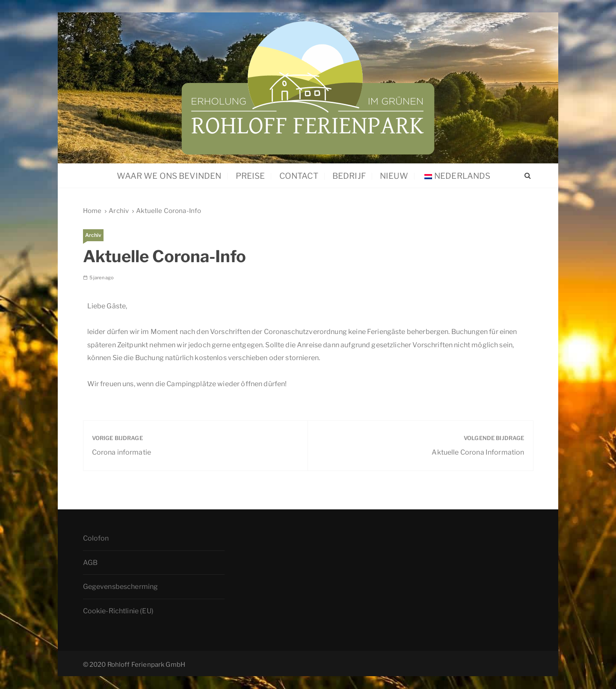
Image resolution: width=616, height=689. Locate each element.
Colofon (96, 538)
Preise (250, 176)
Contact (299, 176)
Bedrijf (349, 176)
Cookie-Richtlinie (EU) (118, 611)
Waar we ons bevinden (169, 176)
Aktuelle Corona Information (478, 452)
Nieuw (394, 176)
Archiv (93, 235)
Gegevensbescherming (121, 587)
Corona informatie (122, 452)
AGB (90, 563)
